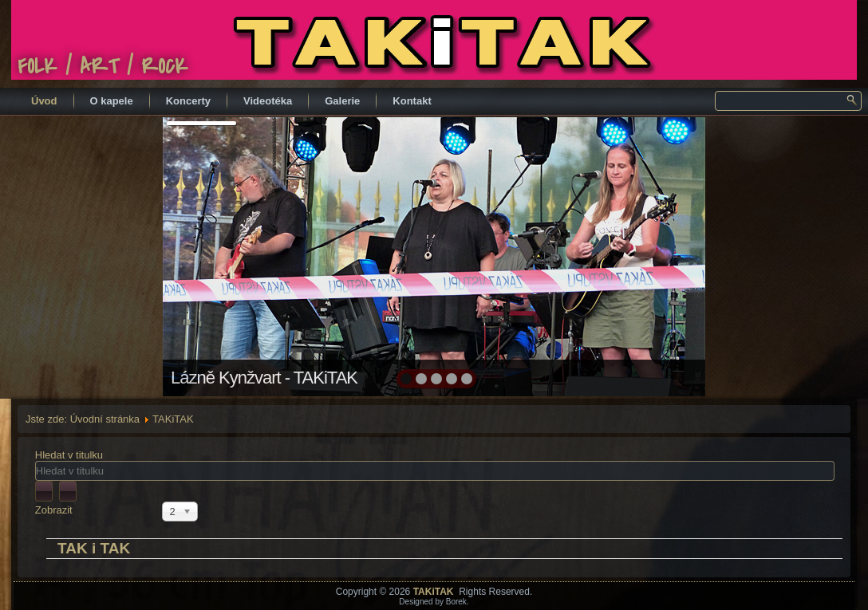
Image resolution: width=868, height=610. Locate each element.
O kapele (112, 101)
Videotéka (268, 101)
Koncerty (188, 101)
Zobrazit (54, 510)
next (659, 255)
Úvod (44, 101)
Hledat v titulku (71, 455)
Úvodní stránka (105, 419)
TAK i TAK (94, 548)
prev (209, 255)
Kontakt (412, 101)
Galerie (342, 101)
